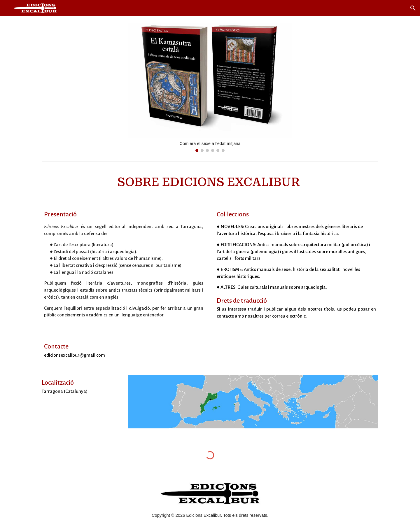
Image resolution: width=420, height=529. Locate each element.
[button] (413, 8)
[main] (210, 182)
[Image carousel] (210, 88)
